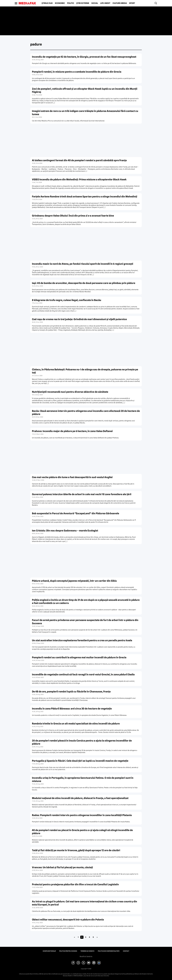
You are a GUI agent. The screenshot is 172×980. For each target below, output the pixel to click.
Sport (132, 3)
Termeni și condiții (87, 951)
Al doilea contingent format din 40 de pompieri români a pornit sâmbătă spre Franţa (79, 160)
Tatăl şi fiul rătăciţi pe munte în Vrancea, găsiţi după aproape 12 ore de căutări (76, 850)
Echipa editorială (49, 951)
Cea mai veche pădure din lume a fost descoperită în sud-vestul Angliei (72, 477)
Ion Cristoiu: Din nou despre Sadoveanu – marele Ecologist (65, 531)
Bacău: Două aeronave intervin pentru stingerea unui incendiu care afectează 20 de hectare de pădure (86, 413)
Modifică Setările (86, 956)
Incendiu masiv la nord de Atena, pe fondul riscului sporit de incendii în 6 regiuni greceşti (83, 264)
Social (95, 3)
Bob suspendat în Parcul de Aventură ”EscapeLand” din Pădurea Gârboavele (76, 513)
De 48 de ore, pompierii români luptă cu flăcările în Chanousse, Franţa (71, 692)
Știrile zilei (47, 3)
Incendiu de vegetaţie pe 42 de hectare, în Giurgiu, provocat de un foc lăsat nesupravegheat (84, 57)
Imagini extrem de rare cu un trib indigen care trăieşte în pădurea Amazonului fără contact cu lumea (85, 113)
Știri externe (83, 3)
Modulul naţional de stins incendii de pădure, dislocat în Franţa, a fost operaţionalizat (80, 798)
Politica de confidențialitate (109, 951)
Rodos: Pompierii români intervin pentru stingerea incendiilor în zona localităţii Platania (82, 815)
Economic (60, 3)
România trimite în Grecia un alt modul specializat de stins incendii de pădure (76, 724)
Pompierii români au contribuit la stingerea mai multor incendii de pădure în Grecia (79, 657)
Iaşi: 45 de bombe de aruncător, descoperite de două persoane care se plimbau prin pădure (84, 283)
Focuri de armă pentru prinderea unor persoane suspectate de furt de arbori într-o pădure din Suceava (85, 622)
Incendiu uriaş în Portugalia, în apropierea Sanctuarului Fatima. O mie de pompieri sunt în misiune (83, 779)
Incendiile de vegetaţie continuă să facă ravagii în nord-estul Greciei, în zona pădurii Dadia (83, 674)
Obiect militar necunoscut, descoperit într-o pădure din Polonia (68, 920)
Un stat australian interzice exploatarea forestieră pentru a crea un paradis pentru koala (82, 640)
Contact (126, 951)
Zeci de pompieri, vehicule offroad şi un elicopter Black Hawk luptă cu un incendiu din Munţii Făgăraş (85, 90)
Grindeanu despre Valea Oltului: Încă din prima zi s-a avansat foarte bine (73, 216)
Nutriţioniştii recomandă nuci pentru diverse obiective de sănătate (70, 392)
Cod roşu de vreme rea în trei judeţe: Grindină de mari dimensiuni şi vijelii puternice (79, 319)
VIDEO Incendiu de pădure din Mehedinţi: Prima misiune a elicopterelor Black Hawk (79, 179)
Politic (71, 3)
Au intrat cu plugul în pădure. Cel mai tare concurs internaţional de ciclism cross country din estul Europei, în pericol (85, 903)
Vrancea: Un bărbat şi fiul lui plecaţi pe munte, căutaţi (62, 867)
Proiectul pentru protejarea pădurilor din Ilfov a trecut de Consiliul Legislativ (75, 884)
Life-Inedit (105, 3)
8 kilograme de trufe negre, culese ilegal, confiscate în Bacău (67, 300)
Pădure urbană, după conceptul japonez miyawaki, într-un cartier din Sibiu (74, 581)
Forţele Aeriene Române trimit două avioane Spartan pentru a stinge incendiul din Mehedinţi (85, 197)
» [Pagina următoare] (97, 937)
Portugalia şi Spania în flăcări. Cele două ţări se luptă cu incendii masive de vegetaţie (80, 761)
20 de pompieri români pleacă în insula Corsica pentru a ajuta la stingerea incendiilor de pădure (82, 742)
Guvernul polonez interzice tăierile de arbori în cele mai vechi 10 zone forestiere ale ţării (82, 494)
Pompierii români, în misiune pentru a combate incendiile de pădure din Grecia (77, 72)
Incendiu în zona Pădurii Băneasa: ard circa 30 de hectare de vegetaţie (72, 709)
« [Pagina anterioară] (74, 937)
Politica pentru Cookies (68, 951)
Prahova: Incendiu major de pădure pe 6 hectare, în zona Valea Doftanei (72, 431)
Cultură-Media (120, 3)
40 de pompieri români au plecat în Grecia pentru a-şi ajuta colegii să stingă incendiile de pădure (82, 832)
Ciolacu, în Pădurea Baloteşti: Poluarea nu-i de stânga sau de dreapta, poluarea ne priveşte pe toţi (85, 371)
